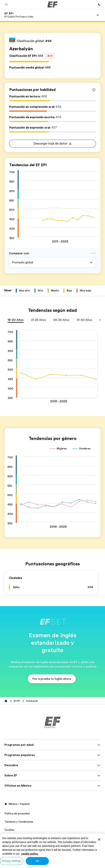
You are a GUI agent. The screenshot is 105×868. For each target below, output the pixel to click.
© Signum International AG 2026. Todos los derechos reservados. (43, 848)
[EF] (52, 4)
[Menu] (98, 15)
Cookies (9, 830)
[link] (19, 15)
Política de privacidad (17, 813)
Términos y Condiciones (19, 822)
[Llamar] (99, 4)
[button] (6, 4)
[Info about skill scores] (94, 90)
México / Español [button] (17, 804)
